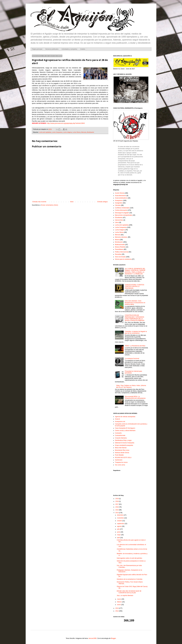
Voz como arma (120, 465)
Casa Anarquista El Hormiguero (125, 428)
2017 (117, 504)
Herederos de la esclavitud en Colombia (130, 579)
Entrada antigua (102, 202)
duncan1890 (93, 638)
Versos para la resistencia (123, 259)
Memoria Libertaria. (121, 237)
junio (119, 532)
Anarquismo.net (120, 422)
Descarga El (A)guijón (122, 213)
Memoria (84, 132)
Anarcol (117, 419)
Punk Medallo (119, 455)
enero (119, 605)
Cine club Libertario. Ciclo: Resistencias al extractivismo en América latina (135, 303)
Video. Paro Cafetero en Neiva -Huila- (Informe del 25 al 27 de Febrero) (131, 386)
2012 (117, 611)
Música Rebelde (120, 247)
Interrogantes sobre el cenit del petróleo (129, 558)
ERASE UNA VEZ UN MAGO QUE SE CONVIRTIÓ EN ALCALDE (129, 592)
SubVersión (119, 460)
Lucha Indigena (68, 132)
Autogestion (119, 203)
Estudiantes (119, 218)
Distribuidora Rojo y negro (123, 440)
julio (119, 529)
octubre (120, 521)
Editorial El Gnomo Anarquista (125, 443)
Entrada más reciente (39, 202)
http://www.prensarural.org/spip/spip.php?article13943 (66, 123)
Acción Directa (120, 193)
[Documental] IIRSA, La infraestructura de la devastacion (135, 397)
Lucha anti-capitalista (45, 132)
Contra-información (121, 210)
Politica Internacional (122, 252)
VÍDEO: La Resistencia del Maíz (135, 346)
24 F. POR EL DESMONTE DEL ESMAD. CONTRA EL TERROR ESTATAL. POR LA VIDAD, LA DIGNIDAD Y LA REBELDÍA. (135, 271)
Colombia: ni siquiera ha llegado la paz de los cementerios (136, 332)
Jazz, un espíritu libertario (125, 595)
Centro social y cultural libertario (125, 431)
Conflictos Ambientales (122, 208)
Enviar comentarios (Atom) (50, 205)
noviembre (121, 518)
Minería (117, 240)
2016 (117, 507)
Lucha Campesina (57, 132)
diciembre (120, 515)
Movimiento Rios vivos (122, 450)
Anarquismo (119, 200)
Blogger (113, 638)
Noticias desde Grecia (122, 453)
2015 (117, 510)
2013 (117, 608)
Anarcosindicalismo (121, 198)
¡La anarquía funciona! (132, 358)
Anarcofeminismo (121, 196)
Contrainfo (118, 433)
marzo (119, 599)
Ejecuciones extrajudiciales (124, 215)
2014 (117, 513)
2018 (117, 501)
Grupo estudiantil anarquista (124, 445)
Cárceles (118, 205)
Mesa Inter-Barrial (121, 448)
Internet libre (119, 220)
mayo (119, 535)
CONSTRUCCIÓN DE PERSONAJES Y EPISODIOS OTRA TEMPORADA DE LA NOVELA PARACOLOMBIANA (135, 318)
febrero (120, 602)
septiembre (121, 524)
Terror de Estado (120, 257)
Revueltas (118, 254)
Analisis (83, 49)
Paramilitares (119, 249)
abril (119, 538)
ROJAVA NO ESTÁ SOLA (123, 458)
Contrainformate (120, 435)
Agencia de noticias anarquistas (125, 417)
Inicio (72, 202)
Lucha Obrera (76, 132)
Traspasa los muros (121, 462)
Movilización (90, 132)
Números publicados (52, 49)
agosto (119, 526)
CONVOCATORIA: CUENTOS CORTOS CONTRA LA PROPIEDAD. (134, 287)
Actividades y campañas (69, 49)
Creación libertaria (121, 438)
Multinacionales (120, 245)
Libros (117, 222)
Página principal (37, 49)
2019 (117, 499)
